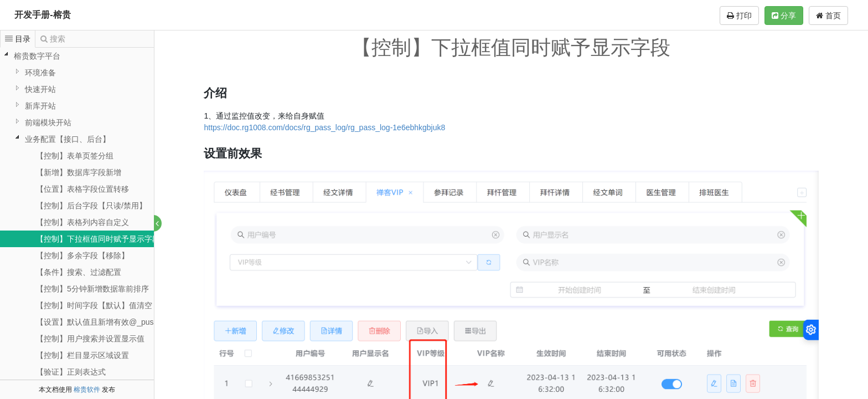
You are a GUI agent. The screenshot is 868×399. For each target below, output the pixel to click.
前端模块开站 (48, 122)
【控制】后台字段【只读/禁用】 (91, 206)
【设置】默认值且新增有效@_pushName (107, 322)
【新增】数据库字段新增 (79, 172)
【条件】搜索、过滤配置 (79, 272)
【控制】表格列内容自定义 (82, 222)
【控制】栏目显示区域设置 (82, 355)
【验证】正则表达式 (71, 372)
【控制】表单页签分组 (75, 156)
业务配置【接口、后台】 (68, 139)
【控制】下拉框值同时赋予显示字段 (98, 239)
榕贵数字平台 (37, 56)
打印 (739, 16)
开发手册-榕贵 (42, 15)
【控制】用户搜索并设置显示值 (90, 339)
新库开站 (40, 106)
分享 (784, 16)
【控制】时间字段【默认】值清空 (94, 305)
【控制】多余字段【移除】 (82, 255)
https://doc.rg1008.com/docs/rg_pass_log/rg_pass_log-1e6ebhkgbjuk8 (325, 127)
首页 (828, 16)
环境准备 (40, 73)
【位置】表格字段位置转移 (82, 189)
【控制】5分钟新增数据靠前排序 (92, 289)
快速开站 (40, 89)
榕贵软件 (87, 390)
